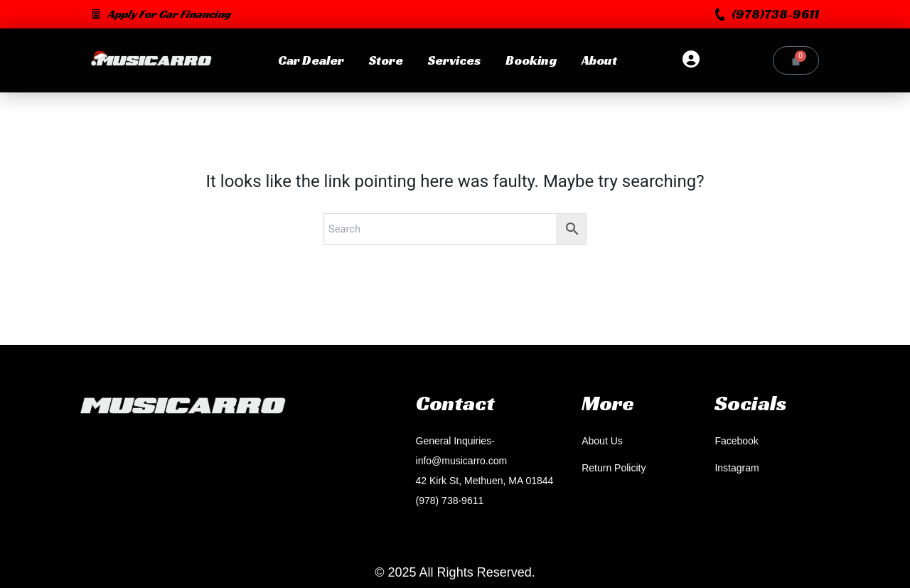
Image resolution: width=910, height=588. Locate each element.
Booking (530, 60)
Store (385, 60)
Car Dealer (310, 60)
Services (454, 60)
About (599, 60)
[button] (767, 14)
